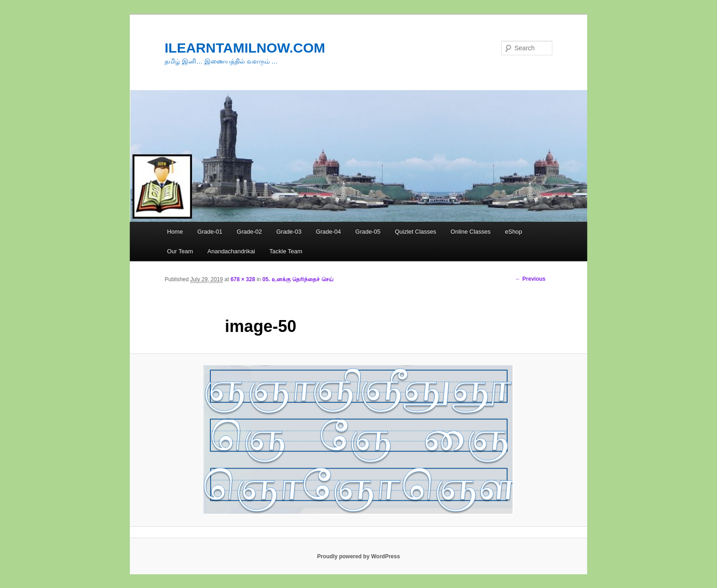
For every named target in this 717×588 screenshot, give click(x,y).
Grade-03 (289, 232)
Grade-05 (368, 232)
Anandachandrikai (231, 251)
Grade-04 (329, 232)
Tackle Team (286, 251)
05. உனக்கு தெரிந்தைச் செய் (298, 279)
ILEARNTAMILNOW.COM (245, 48)
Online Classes (470, 232)
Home (175, 232)
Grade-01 (210, 232)
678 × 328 (243, 279)
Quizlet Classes (415, 232)
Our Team (180, 251)
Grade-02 (249, 232)
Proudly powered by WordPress (358, 556)
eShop (514, 232)
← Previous (530, 279)
